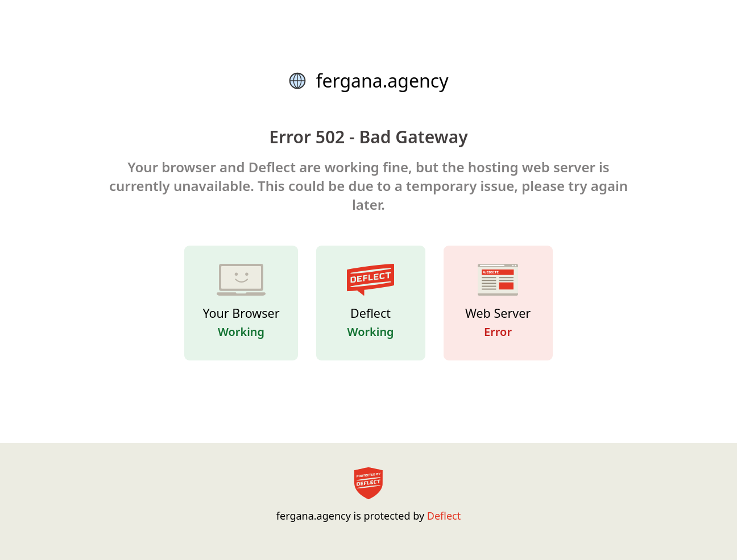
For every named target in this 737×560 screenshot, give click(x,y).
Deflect (444, 516)
